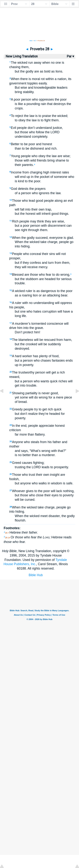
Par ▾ (70, 56)
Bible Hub (36, 575)
